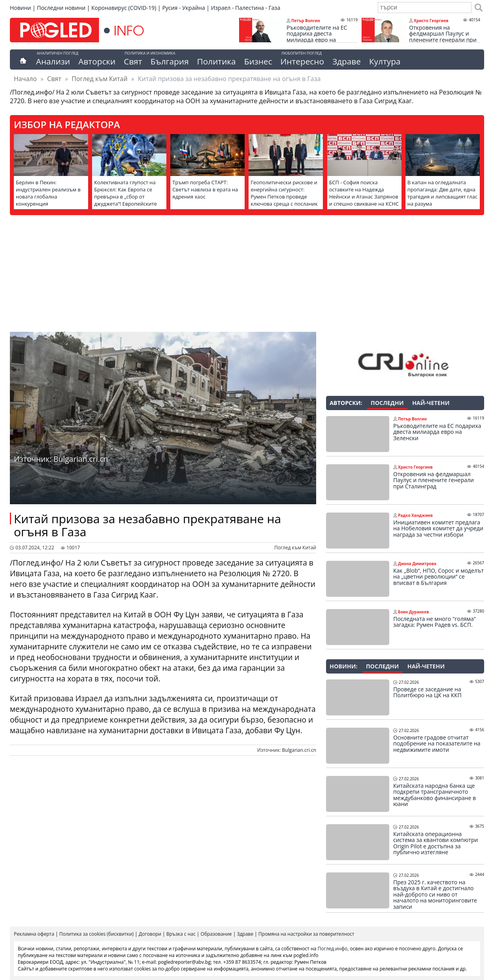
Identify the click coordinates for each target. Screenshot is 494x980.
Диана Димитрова (417, 564)
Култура (385, 61)
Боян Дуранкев (413, 612)
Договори (150, 934)
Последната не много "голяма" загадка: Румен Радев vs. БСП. (435, 622)
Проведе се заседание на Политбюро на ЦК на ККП (427, 692)
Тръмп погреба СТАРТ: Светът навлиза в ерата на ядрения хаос (205, 189)
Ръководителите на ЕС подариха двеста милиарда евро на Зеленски (317, 37)
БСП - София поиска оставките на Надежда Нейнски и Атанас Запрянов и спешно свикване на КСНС (364, 193)
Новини (20, 8)
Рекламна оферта (34, 934)
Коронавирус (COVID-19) (124, 8)
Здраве (347, 61)
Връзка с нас (181, 934)
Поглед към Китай (99, 79)
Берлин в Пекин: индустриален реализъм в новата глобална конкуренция (48, 193)
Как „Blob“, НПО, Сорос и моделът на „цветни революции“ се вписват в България (438, 577)
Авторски (97, 61)
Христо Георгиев (431, 21)
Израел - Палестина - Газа (246, 8)
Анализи (53, 61)
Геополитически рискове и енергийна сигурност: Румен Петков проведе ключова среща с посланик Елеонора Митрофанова (284, 197)
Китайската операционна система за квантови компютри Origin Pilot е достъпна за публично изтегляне (436, 843)
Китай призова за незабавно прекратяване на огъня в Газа (147, 525)
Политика (217, 61)
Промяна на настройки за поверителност (306, 934)
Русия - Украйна (183, 8)
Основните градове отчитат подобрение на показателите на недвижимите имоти (437, 744)
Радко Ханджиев (415, 515)
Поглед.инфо (333, 949)
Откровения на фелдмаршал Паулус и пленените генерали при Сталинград (443, 37)
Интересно (302, 61)
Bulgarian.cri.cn (299, 750)
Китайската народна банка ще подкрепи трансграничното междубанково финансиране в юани (435, 795)
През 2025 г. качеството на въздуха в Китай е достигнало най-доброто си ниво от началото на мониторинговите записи (435, 895)
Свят (133, 61)
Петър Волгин (306, 21)
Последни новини (61, 8)
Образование (216, 934)
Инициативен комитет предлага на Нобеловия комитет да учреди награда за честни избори (438, 529)
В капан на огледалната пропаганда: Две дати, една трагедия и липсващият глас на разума (442, 193)
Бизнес (258, 61)
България (170, 61)
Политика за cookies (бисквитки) (96, 934)
